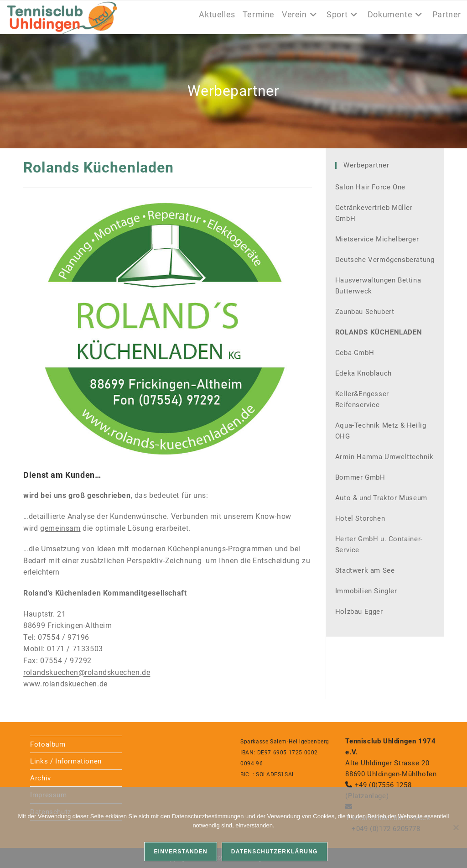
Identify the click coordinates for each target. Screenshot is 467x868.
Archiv (41, 778)
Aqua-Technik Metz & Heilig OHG (381, 431)
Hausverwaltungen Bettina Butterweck (378, 286)
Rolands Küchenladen (379, 332)
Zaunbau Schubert (365, 312)
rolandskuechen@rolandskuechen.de (87, 672)
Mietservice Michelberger (377, 239)
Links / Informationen (66, 761)
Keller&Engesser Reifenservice (362, 399)
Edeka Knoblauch (363, 373)
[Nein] (456, 827)
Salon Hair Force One (370, 187)
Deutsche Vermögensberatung (385, 260)
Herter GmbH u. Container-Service (379, 544)
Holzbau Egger (359, 612)
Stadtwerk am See (365, 570)
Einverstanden (180, 852)
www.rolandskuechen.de (65, 684)
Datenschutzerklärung (275, 852)
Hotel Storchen (360, 518)
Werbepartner (366, 165)
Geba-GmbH (355, 353)
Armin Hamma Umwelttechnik (384, 457)
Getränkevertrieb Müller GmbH (374, 213)
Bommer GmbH (360, 477)
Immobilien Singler (366, 591)
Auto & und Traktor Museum (381, 498)
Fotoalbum (48, 744)
